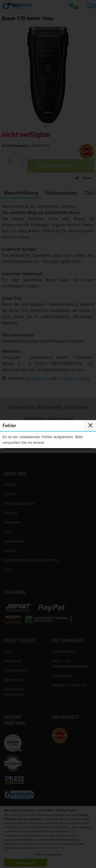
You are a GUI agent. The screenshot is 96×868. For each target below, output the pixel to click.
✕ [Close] (90, 425)
